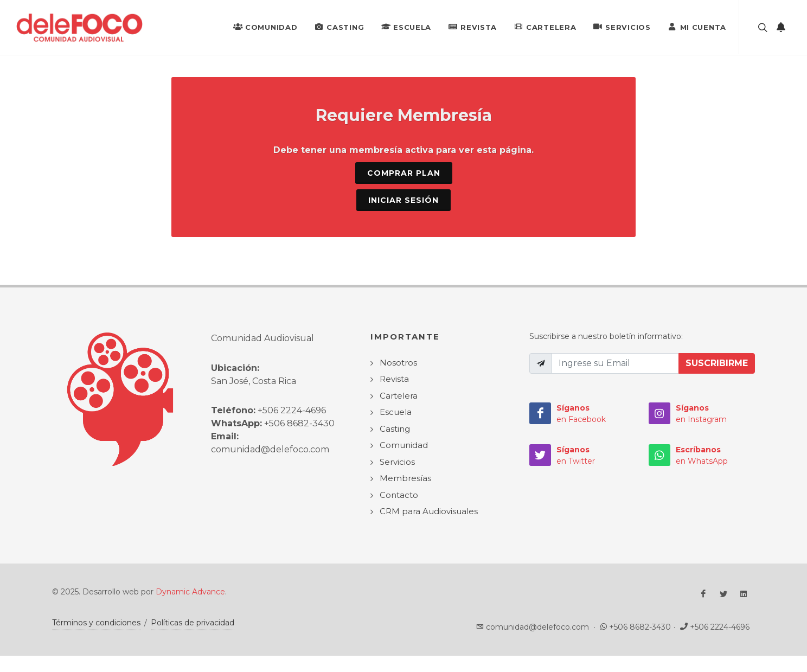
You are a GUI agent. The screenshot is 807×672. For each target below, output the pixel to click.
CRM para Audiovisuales (429, 511)
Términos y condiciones (96, 623)
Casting (339, 27)
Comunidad (265, 27)
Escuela (406, 27)
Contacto (399, 495)
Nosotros (398, 363)
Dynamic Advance (190, 592)
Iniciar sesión (403, 200)
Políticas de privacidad (193, 623)
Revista (473, 27)
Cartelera (545, 27)
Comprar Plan (404, 173)
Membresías (405, 478)
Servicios (622, 27)
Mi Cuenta (697, 27)
